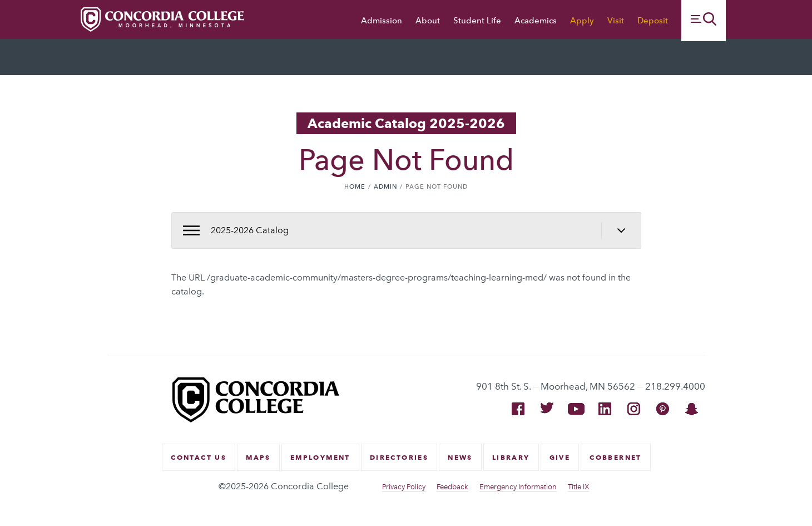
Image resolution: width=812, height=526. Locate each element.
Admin (385, 187)
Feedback (452, 487)
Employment (320, 457)
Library (511, 457)
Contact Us (199, 457)
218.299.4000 (675, 386)
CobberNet (616, 457)
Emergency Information (518, 487)
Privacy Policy (404, 487)
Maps (258, 457)
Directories (399, 457)
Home (355, 187)
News (460, 457)
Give (560, 457)
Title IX (578, 487)
